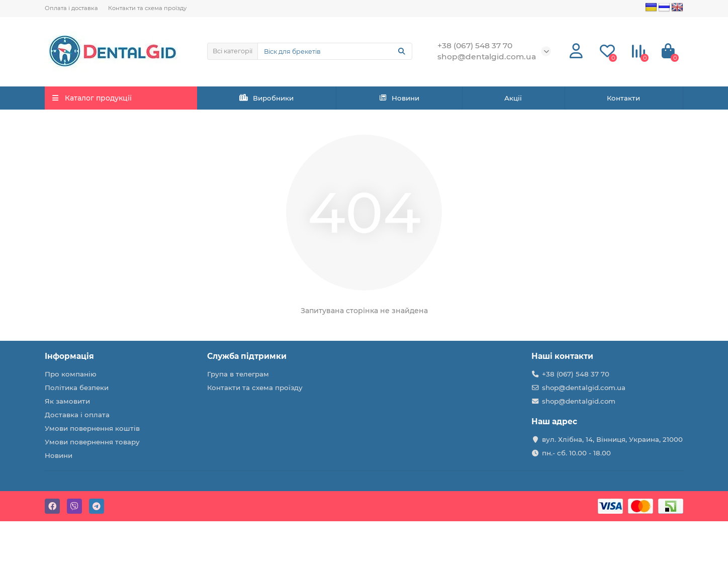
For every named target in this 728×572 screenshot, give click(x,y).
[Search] (335, 51)
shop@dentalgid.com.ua (584, 388)
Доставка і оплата (77, 415)
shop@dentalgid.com (579, 401)
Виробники (266, 98)
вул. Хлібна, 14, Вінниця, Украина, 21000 (612, 439)
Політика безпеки (77, 388)
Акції (513, 98)
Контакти (623, 98)
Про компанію (71, 374)
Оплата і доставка (71, 8)
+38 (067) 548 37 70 (576, 374)
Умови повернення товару (92, 442)
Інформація (69, 356)
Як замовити (67, 401)
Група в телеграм (238, 374)
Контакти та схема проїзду (147, 8)
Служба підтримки (247, 356)
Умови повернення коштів (92, 428)
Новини (399, 98)
